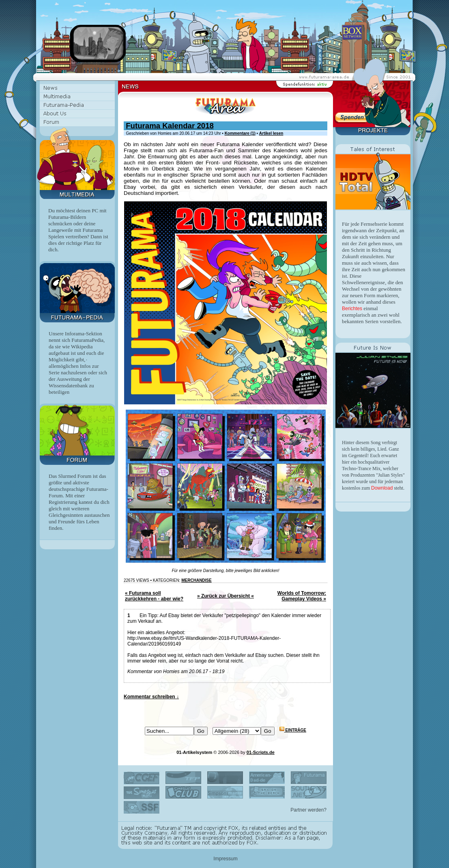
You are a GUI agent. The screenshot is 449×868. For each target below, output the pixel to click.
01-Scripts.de (261, 752)
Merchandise (196, 580)
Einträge (293, 730)
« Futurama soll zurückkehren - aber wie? (154, 596)
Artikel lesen (271, 133)
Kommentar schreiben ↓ (151, 697)
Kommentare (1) (240, 133)
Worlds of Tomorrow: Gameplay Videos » (302, 596)
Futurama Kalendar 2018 (170, 126)
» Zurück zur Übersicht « (226, 596)
